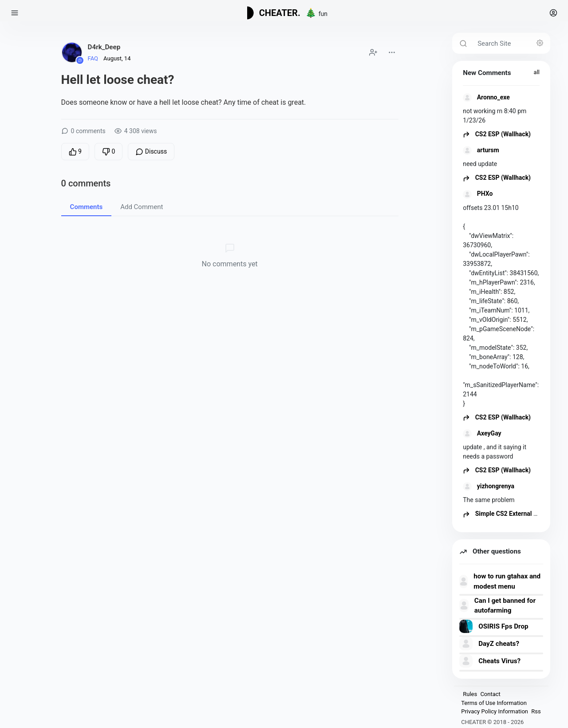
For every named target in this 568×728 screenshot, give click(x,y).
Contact (490, 694)
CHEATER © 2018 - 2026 (492, 722)
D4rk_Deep (104, 47)
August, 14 (117, 58)
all (537, 72)
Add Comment (142, 207)
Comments (87, 207)
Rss (536, 711)
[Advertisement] (230, 358)
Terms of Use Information (494, 703)
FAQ (93, 58)
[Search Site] (511, 43)
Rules (470, 694)
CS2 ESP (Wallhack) (497, 134)
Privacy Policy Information (495, 711)
